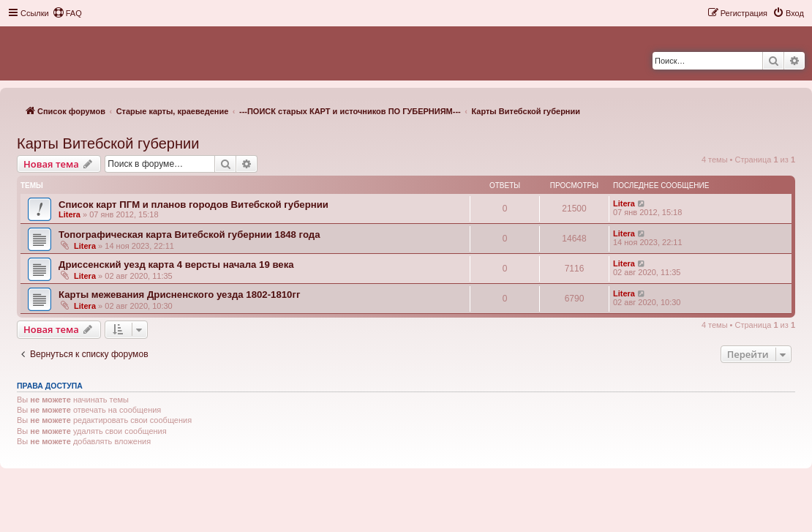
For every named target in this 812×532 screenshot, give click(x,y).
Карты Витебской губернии (108, 143)
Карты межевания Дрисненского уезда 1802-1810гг (179, 295)
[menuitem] (67, 13)
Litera (69, 214)
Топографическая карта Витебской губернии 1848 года (189, 235)
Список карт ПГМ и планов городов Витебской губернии (193, 205)
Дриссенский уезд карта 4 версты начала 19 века (176, 265)
